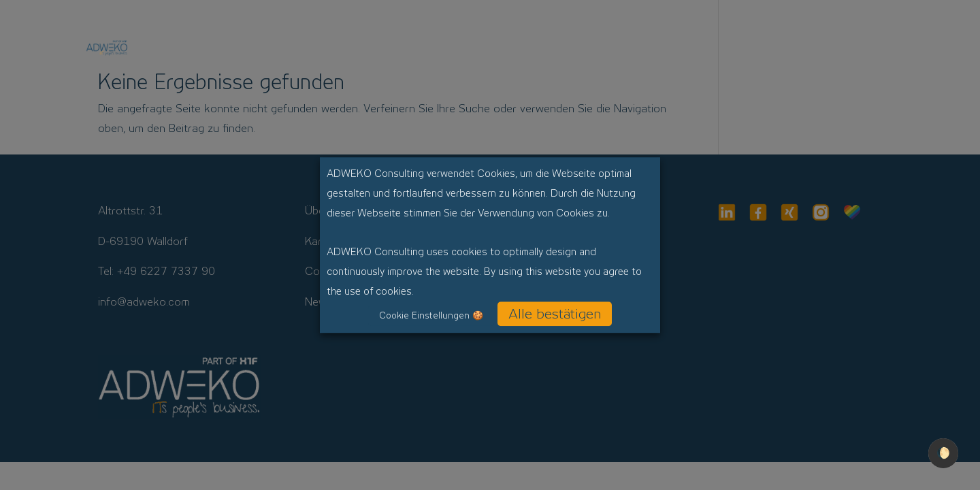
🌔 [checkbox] (943, 453)
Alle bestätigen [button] (555, 314)
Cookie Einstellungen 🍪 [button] (431, 315)
